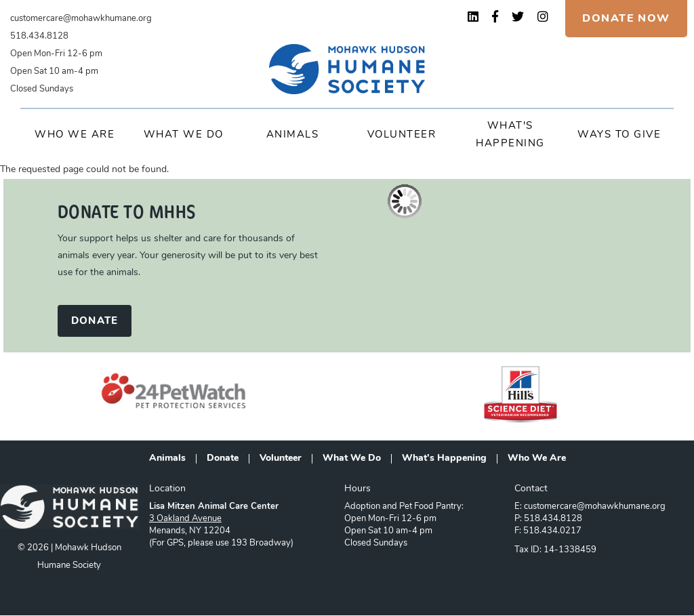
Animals (293, 135)
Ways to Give (619, 135)
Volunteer (402, 135)
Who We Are (75, 135)
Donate (223, 459)
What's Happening (444, 459)
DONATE (95, 322)
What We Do (184, 135)
